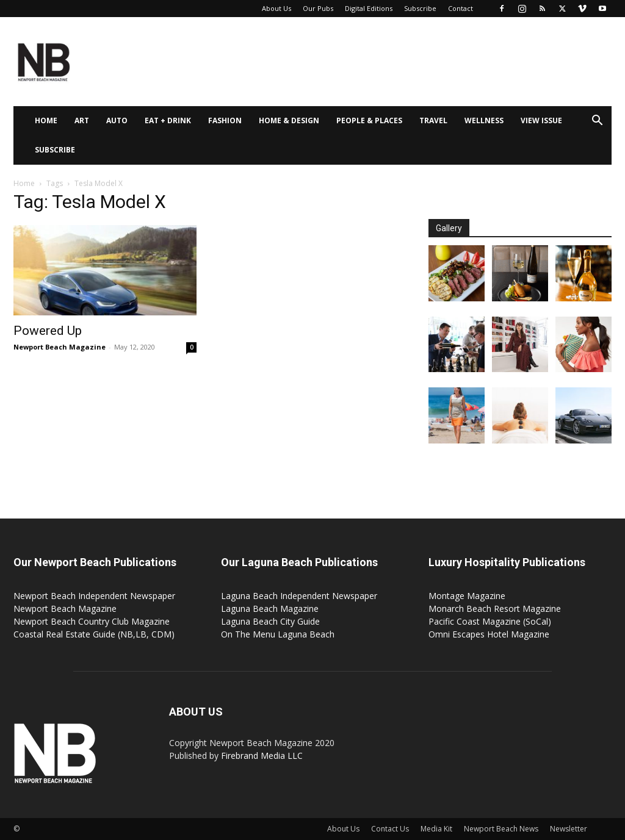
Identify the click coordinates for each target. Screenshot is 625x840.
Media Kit (436, 829)
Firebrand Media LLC (262, 756)
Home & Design (289, 120)
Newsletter (569, 829)
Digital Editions (369, 8)
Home (46, 120)
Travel (433, 120)
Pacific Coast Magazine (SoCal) (490, 621)
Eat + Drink (168, 120)
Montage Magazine (467, 596)
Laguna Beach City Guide (270, 621)
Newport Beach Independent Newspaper (94, 596)
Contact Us (390, 829)
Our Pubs (318, 8)
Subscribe (420, 8)
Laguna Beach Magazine (270, 608)
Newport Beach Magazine (60, 347)
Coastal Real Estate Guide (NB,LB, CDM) (94, 634)
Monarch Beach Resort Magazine (495, 608)
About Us (276, 8)
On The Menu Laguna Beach (278, 634)
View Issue (541, 120)
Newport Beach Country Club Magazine (92, 621)
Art (82, 120)
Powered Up (48, 331)
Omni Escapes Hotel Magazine (489, 634)
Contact (461, 8)
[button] (597, 122)
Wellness (484, 120)
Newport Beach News (501, 829)
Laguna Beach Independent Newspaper (299, 596)
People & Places (369, 120)
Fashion (225, 120)
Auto (117, 120)
